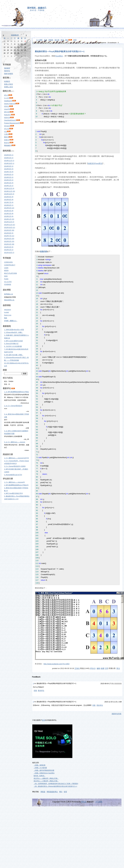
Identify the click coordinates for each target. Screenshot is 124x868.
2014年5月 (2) (9, 177)
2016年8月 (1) (9, 155)
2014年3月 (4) (9, 183)
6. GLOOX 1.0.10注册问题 (13, 346)
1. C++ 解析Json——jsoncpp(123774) (16, 458)
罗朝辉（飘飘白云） (11, 321)
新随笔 (51, 40)
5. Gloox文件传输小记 (11, 343)
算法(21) (7, 143)
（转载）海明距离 (40, 765)
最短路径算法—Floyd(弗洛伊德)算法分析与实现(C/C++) (60, 51)
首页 (46, 40)
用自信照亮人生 (9, 300)
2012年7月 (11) (9, 236)
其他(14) (7, 140)
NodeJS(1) (8, 115)
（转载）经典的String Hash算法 (44, 773)
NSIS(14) (7, 118)
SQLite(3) (7, 126)
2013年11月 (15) (10, 191)
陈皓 (6, 318)
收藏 (102, 668)
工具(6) (6, 134)
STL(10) (7, 129)
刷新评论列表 (117, 714)
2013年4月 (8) (9, 211)
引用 (106, 668)
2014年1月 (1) (9, 186)
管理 (75, 40)
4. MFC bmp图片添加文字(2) (13, 493)
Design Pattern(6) (10, 104)
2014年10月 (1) (9, 163)
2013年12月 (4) (9, 188)
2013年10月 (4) (9, 194)
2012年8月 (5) (9, 233)
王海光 (77, 668)
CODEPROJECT (10, 265)
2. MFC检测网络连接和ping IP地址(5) (16, 485)
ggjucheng (8, 310)
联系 (62, 40)
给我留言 (7, 81)
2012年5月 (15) (9, 241)
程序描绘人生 (9, 294)
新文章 (57, 40)
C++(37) (7, 98)
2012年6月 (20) (9, 239)
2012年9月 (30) (9, 230)
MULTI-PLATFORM (10, 273)
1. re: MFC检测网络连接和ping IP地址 (16, 392)
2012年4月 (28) (9, 244)
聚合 (67, 40)
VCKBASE (8, 284)
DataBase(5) (8, 101)
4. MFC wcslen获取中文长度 (13, 341)
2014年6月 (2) (9, 174)
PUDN (6, 279)
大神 (120, 702)
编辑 (98, 668)
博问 (61, 792)
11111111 (118, 684)
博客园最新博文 (52, 792)
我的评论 (7, 71)
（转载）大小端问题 (40, 768)
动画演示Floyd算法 (95, 163)
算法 (118, 668)
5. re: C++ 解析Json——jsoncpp (15, 442)
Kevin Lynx (8, 315)
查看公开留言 (9, 84)
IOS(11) (7, 106)
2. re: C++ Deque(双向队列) (13, 406)
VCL (6, 131)
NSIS (6, 276)
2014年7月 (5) (9, 172)
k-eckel (6, 312)
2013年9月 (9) (9, 197)
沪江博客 (99, 802)
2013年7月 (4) (9, 202)
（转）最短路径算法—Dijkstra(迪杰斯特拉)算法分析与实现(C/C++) (55, 786)
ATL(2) (6, 95)
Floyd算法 (59, 56)
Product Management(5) (12, 123)
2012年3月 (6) (9, 247)
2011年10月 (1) (9, 252)
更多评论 (41, 691)
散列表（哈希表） (40, 776)
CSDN (6, 268)
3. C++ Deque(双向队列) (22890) (15, 466)
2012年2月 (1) (9, 250)
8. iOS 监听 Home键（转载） (14, 355)
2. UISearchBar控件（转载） (14, 332)
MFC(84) (7, 112)
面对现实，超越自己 (37, 8)
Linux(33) (7, 109)
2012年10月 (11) (10, 227)
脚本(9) (6, 137)
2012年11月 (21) (10, 225)
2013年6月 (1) (9, 205)
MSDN (6, 270)
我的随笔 (7, 68)
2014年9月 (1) (9, 166)
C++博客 (39, 40)
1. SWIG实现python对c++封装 (14, 330)
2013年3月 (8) (9, 213)
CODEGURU (8, 262)
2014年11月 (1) (9, 161)
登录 (44, 720)
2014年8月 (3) (9, 169)
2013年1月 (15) (9, 219)
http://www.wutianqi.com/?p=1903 (56, 664)
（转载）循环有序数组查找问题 (44, 770)
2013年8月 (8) (9, 200)
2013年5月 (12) (9, 208)
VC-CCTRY (8, 282)
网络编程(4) (8, 145)
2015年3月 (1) (9, 158)
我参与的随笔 (9, 74)
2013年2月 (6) (9, 216)
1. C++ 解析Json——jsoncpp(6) (14, 482)
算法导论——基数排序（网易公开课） (46, 778)
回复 (35, 691)
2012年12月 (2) (9, 222)
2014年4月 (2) (9, 180)
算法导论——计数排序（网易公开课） (46, 781)
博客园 (43, 792)
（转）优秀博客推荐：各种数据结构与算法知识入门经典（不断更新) (56, 784)
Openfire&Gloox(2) (10, 120)
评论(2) (93, 668)
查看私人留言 (9, 87)
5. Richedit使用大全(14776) (13, 475)
